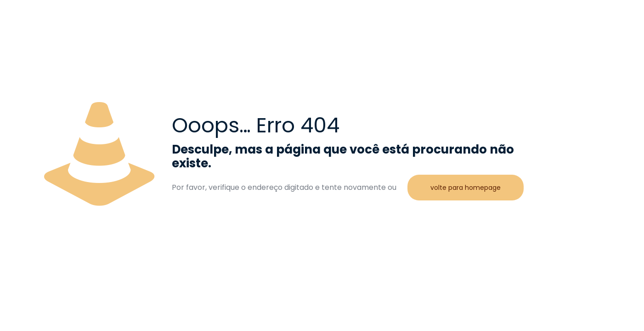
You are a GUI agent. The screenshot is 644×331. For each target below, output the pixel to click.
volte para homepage (466, 188)
